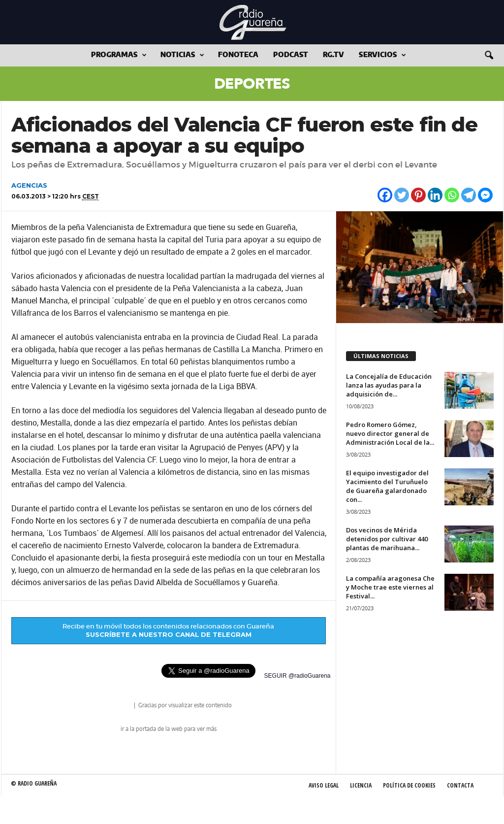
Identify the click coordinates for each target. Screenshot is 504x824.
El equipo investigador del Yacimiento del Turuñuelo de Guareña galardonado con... (387, 486)
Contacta (460, 785)
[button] (489, 56)
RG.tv (333, 55)
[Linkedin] (435, 195)
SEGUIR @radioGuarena (298, 676)
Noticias (182, 55)
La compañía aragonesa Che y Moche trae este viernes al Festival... (390, 587)
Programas (119, 55)
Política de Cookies (409, 785)
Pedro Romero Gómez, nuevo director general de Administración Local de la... (390, 433)
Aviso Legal (324, 785)
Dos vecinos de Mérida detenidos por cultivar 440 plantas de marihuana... (387, 539)
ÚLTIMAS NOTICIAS (381, 356)
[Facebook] (385, 195)
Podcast (291, 55)
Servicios (382, 55)
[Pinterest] (418, 195)
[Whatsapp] (452, 195)
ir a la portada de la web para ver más (169, 729)
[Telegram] (469, 195)
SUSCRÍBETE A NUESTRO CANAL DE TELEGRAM (169, 634)
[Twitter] (402, 195)
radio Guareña (119, 706)
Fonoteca (238, 55)
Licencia (361, 785)
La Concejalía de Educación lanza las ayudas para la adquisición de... (389, 385)
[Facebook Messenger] (485, 195)
